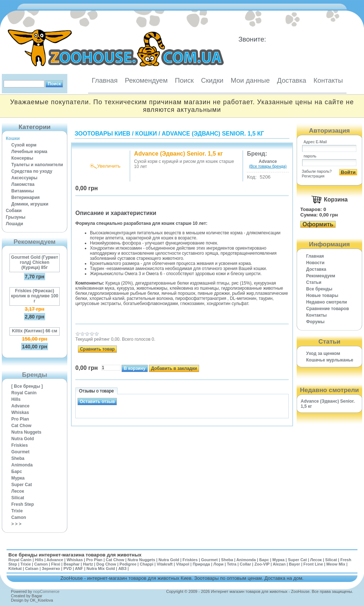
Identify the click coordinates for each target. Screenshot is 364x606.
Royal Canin (24, 393)
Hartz (88, 564)
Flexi (56, 564)
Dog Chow (106, 564)
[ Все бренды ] (27, 386)
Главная (105, 80)
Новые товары (322, 296)
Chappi (147, 564)
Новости (315, 263)
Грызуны (16, 217)
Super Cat (22, 485)
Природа (201, 564)
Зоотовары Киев (102, 134)
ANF (79, 568)
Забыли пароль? (317, 171)
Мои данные (250, 80)
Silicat (18, 498)
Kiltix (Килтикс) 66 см (35, 331)
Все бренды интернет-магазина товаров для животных (75, 555)
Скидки (212, 80)
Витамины (23, 191)
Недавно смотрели (327, 302)
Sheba (18, 458)
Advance (20, 406)
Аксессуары (24, 178)
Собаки (14, 211)
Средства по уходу (32, 171)
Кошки (13, 138)
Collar (246, 564)
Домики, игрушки (30, 204)
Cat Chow (21, 426)
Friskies (19, 445)
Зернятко (51, 568)
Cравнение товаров (328, 309)
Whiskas (20, 413)
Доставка (292, 80)
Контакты (328, 80)
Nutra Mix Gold (100, 568)
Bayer (295, 564)
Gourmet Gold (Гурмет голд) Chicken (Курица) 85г (34, 262)
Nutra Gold (23, 439)
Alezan (279, 564)
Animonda (22, 465)
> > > (16, 524)
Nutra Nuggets (26, 432)
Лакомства (23, 184)
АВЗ (122, 568)
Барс (17, 472)
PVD (68, 568)
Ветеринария (25, 198)
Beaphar (72, 564)
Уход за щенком (323, 353)
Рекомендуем (146, 80)
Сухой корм (24, 145)
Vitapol (183, 564)
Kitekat (15, 568)
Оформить (318, 224)
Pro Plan (20, 419)
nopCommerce (46, 591)
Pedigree (128, 564)
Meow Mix (336, 564)
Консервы (22, 158)
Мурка (18, 478)
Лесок (18, 491)
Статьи (314, 282)
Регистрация (313, 176)
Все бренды (319, 289)
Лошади (14, 224)
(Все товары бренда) (268, 166)
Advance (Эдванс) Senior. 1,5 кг (213, 134)
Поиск (184, 80)
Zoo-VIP (262, 564)
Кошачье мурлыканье (330, 360)
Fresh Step (23, 504)
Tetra (232, 564)
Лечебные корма (29, 152)
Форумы (315, 322)
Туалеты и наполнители (37, 165)
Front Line (313, 564)
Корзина (336, 200)
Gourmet (20, 452)
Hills (16, 399)
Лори (218, 564)
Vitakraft (165, 564)
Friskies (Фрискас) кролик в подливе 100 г (35, 296)
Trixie (17, 511)
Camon (19, 517)
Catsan (32, 568)
